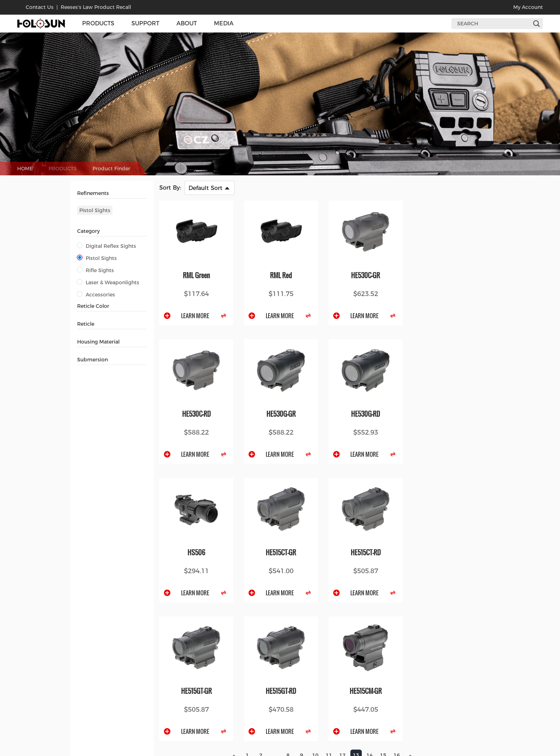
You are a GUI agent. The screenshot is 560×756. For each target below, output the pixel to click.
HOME (25, 169)
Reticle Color (93, 306)
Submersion (92, 360)
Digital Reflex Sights (107, 246)
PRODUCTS (63, 169)
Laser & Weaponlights (108, 282)
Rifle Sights (96, 270)
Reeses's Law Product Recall (96, 7)
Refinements (93, 193)
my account (528, 7)
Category (88, 231)
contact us (40, 7)
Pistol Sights (95, 210)
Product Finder (111, 169)
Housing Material (98, 342)
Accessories (96, 295)
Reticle (86, 324)
